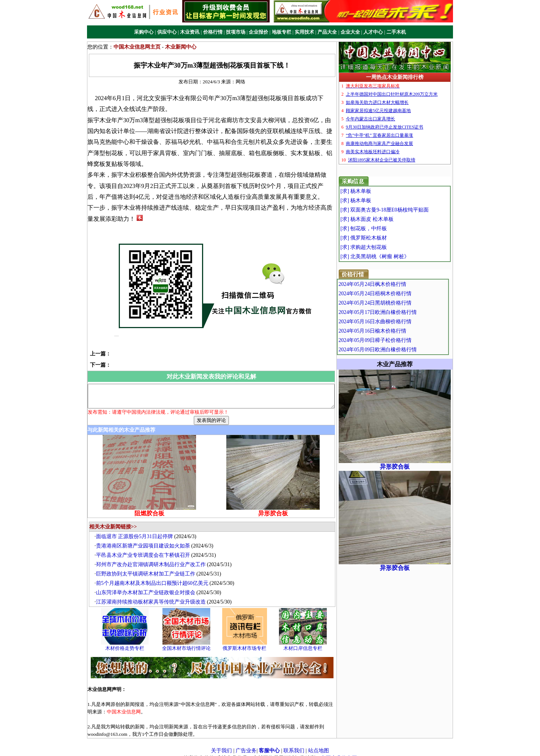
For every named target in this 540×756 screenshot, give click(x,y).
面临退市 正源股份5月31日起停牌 (136, 530)
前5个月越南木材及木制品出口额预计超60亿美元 (154, 577)
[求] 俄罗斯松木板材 (378, 238)
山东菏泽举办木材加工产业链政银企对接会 (148, 586)
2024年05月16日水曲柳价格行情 (391, 322)
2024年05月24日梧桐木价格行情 (391, 294)
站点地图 (319, 744)
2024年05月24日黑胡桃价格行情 (391, 303)
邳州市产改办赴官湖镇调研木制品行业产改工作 (153, 558)
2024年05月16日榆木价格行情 (388, 331)
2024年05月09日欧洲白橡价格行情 (394, 350)
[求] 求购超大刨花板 (378, 247)
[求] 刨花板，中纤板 (378, 229)
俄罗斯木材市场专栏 (247, 642)
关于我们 (221, 744)
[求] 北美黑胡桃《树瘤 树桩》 (389, 257)
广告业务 (246, 744)
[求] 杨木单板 (370, 191)
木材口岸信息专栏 (305, 642)
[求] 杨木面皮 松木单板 (381, 219)
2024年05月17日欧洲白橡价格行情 (394, 312)
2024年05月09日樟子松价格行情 (391, 340)
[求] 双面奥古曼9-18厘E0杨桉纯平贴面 (398, 210)
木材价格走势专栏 (127, 642)
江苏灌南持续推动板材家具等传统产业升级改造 (153, 595)
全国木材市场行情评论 (188, 642)
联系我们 (294, 744)
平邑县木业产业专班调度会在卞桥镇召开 (145, 549)
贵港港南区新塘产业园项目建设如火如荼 (145, 539)
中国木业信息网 (339, 752)
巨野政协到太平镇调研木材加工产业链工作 (148, 567)
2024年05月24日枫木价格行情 (388, 284)
